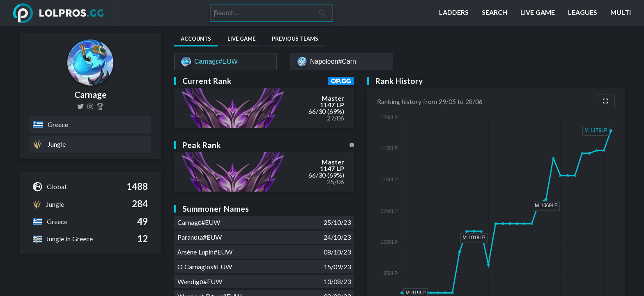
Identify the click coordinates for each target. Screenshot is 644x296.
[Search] (261, 13)
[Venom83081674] (80, 106)
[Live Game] (538, 13)
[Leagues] (583, 13)
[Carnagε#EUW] (225, 62)
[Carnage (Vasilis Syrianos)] (100, 106)
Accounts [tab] (196, 39)
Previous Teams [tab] (295, 39)
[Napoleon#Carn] (341, 62)
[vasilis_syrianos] (90, 106)
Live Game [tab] (241, 39)
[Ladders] (454, 13)
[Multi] (621, 13)
